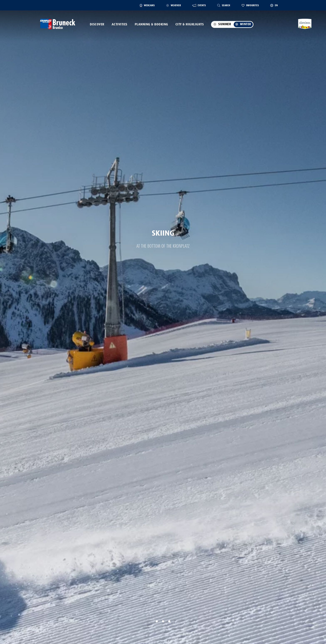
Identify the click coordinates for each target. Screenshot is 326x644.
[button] (157, 621)
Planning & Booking (151, 24)
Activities (120, 24)
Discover (97, 24)
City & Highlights (190, 24)
